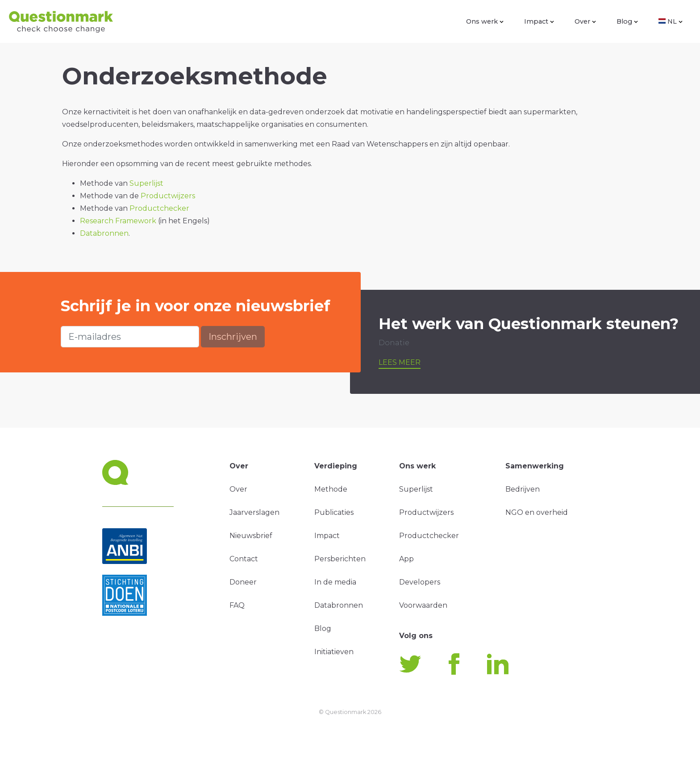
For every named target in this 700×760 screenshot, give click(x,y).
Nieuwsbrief (251, 536)
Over (585, 21)
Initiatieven (334, 652)
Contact (244, 559)
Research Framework (118, 221)
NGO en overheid (537, 512)
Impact (539, 21)
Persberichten (340, 559)
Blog (627, 21)
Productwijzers (168, 196)
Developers (420, 582)
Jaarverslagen (254, 512)
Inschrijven (233, 337)
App (406, 559)
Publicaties (334, 512)
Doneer (243, 582)
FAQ (237, 605)
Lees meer (400, 362)
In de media (335, 582)
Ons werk (485, 21)
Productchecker (159, 208)
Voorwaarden (423, 605)
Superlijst (146, 183)
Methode (331, 489)
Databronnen (104, 233)
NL (671, 21)
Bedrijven (523, 489)
